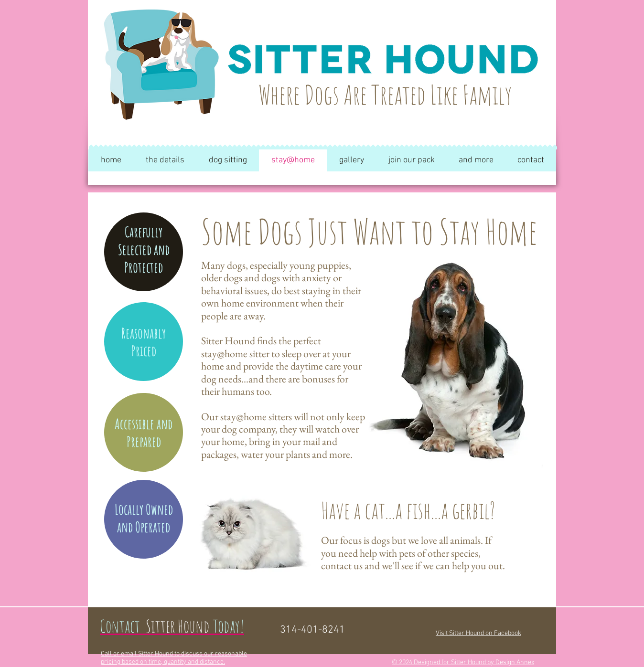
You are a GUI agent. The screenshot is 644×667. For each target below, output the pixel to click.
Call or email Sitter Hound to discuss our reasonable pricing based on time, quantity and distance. (174, 658)
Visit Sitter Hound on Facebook (478, 633)
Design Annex (515, 662)
